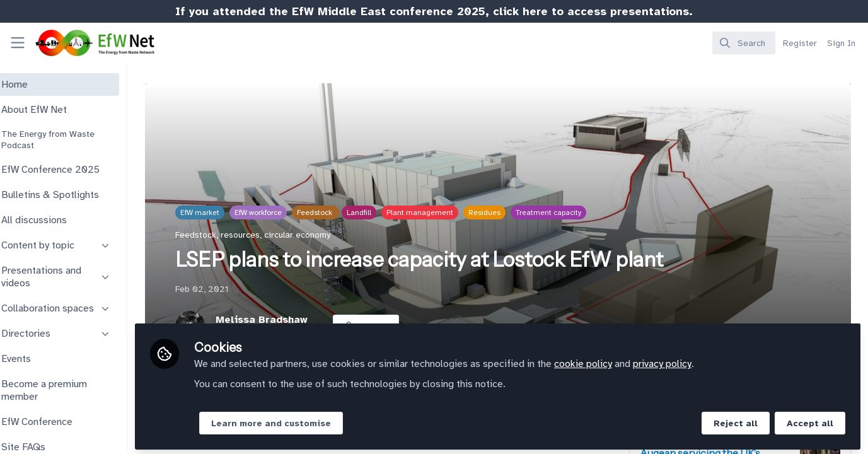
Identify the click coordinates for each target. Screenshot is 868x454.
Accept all (810, 420)
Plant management (446, 212)
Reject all (736, 420)
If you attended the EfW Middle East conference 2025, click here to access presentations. (434, 11)
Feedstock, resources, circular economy (279, 235)
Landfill (385, 212)
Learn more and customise (305, 420)
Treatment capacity (575, 212)
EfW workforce (285, 212)
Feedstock (342, 212)
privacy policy (696, 361)
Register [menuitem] (800, 43)
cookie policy (617, 361)
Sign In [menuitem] (841, 43)
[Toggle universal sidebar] (18, 43)
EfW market (226, 212)
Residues (511, 212)
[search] (744, 43)
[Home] (84, 43)
